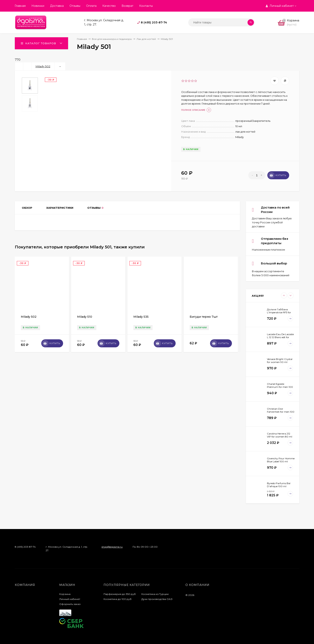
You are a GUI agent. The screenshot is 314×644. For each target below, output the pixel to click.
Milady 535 (141, 317)
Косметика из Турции (155, 594)
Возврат (127, 6)
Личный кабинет (70, 599)
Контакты (146, 6)
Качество (109, 6)
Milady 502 (43, 66)
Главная (20, 6)
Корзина (65, 594)
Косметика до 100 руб (118, 599)
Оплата (91, 6)
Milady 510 (85, 317)
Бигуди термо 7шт (204, 317)
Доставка (57, 6)
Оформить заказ (70, 604)
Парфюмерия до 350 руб (120, 594)
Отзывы (75, 6)
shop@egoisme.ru (112, 547)
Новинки (38, 6)
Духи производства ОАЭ (157, 599)
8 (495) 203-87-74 (154, 22)
